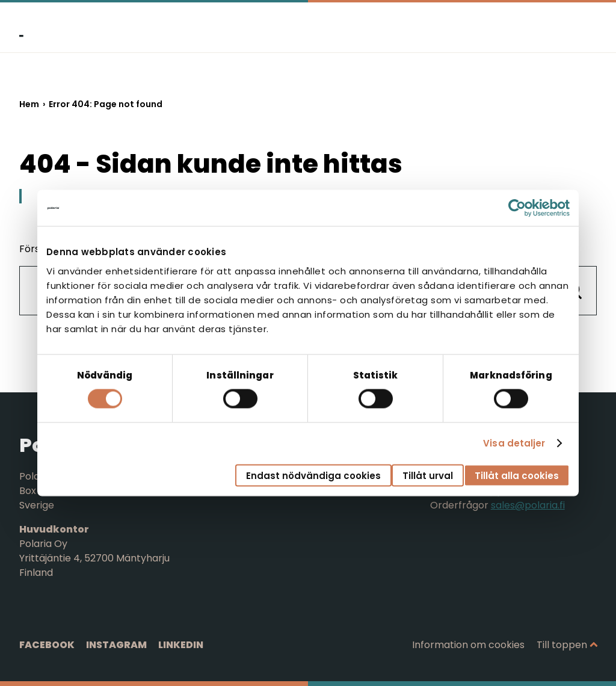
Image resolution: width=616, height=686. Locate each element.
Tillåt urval (428, 475)
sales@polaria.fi (528, 505)
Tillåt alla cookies (517, 475)
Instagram (116, 645)
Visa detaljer (514, 443)
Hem (29, 104)
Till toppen (562, 645)
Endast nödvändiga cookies (313, 475)
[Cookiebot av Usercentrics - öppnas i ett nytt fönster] (517, 208)
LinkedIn (181, 645)
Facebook (47, 645)
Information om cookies (468, 645)
